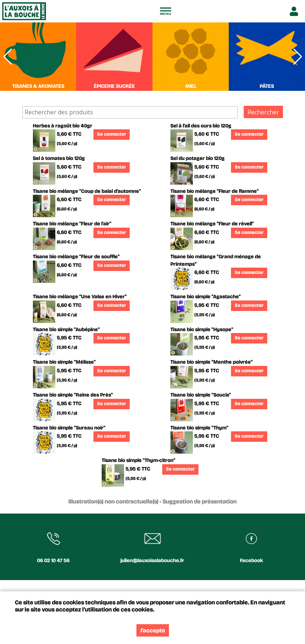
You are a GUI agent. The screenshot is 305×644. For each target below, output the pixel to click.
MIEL (191, 86)
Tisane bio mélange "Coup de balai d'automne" (87, 191)
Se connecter (112, 134)
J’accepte (153, 630)
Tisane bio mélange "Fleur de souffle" (76, 257)
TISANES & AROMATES (38, 86)
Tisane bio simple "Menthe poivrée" (212, 362)
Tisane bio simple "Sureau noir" (69, 428)
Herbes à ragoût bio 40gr (63, 126)
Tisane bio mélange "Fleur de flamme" (215, 191)
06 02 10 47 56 (53, 560)
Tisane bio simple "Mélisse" (64, 362)
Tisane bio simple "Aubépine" (66, 329)
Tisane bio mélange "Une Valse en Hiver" (80, 297)
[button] (298, 57)
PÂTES (267, 86)
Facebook (252, 560)
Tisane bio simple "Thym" (199, 428)
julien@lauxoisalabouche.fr (152, 560)
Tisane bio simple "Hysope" (202, 329)
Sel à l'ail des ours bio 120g (201, 126)
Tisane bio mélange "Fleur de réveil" (212, 224)
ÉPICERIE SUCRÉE (114, 86)
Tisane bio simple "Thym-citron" (138, 460)
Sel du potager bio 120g (198, 158)
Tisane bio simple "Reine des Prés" (73, 395)
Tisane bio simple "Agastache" (206, 297)
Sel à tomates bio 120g (59, 158)
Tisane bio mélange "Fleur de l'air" (72, 224)
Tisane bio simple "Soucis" (201, 395)
